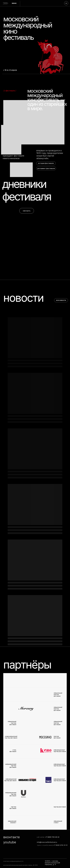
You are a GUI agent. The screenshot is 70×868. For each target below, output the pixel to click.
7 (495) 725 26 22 (53, 837)
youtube (10, 842)
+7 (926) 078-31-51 (60, 845)
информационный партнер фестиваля (60, 780)
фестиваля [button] (27, 196)
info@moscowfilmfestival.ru (47, 842)
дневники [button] (24, 184)
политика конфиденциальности (13, 861)
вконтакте (12, 837)
